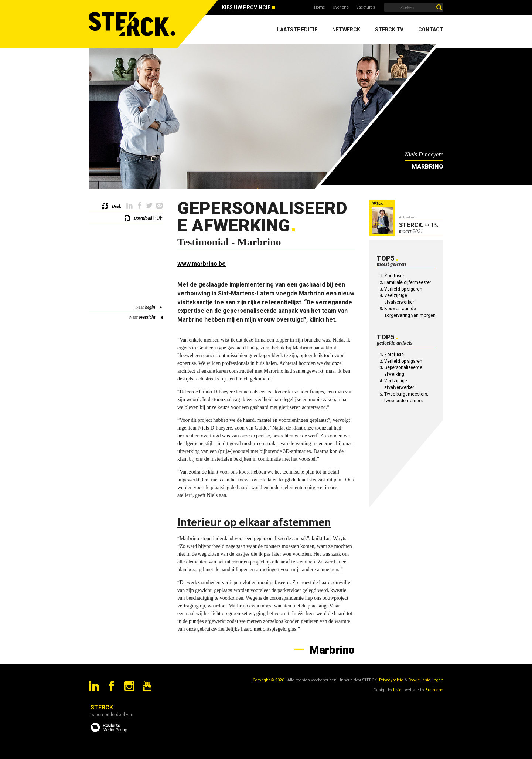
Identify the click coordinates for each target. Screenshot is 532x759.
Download (143, 218)
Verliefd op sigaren (403, 289)
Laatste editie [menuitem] (297, 30)
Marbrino (331, 650)
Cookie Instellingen (426, 680)
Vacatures (366, 7)
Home (320, 7)
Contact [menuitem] (431, 30)
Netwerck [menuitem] (346, 30)
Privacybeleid (391, 680)
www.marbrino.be (202, 264)
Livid (397, 690)
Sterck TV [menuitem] (389, 30)
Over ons (341, 7)
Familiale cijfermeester (408, 282)
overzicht (147, 317)
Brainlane (434, 690)
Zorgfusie (394, 276)
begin (150, 307)
